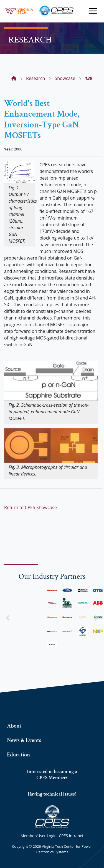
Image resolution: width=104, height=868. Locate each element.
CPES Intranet (71, 836)
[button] (8, 618)
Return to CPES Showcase (31, 507)
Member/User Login (39, 836)
